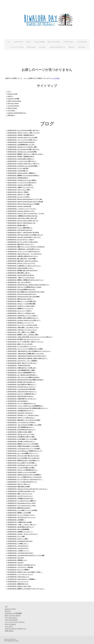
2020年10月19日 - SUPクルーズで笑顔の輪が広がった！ (23, 470)
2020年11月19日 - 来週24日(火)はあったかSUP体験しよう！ (24, 460)
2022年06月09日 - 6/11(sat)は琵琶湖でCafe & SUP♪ (21, 289)
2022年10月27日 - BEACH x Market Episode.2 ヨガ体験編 (23, 204)
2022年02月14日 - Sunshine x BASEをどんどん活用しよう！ (24, 320)
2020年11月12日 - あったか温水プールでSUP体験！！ (22, 463)
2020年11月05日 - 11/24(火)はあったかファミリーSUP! (22, 465)
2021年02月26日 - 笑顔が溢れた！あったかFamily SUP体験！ (24, 420)
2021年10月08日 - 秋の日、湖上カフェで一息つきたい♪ (22, 363)
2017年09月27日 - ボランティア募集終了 (18, 570)
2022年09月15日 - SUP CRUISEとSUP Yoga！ (20, 230)
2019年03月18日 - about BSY (16, 563)
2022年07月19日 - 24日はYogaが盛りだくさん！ (21, 268)
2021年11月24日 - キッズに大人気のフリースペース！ (22, 346)
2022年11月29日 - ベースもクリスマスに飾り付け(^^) (22, 183)
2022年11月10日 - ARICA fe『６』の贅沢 (19, 194)
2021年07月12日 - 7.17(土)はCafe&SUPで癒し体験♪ (21, 389)
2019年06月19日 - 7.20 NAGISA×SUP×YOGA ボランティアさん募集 (26, 555)
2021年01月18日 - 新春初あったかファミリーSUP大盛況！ (23, 444)
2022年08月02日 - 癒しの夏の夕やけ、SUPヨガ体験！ (22, 259)
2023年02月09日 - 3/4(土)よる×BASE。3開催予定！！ (22, 173)
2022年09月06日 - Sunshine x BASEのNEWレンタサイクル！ (24, 237)
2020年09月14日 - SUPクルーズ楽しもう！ (19, 484)
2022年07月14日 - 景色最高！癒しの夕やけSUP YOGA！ (23, 270)
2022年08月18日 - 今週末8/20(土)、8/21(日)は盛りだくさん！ (24, 249)
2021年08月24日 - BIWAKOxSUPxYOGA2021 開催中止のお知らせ (25, 380)
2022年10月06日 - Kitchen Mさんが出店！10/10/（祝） (22, 218)
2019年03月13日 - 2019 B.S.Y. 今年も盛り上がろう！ (22, 565)
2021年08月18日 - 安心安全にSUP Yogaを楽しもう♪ (22, 382)
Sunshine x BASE (18, 42)
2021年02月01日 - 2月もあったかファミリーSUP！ (21, 434)
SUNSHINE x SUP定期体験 (13, 613)
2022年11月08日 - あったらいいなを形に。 (19, 197)
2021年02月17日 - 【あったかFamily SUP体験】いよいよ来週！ (25, 425)
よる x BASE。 (42, 47)
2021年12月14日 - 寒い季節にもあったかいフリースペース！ (24, 339)
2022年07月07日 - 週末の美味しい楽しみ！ (19, 273)
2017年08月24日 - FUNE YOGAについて (18, 577)
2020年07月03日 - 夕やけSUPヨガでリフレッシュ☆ (21, 517)
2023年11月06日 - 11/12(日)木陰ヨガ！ (18, 171)
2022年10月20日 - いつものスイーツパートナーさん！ (22, 209)
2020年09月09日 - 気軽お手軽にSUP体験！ (19, 487)
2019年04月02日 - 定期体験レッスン (17, 560)
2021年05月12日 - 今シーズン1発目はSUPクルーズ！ (22, 403)
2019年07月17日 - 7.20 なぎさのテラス (18, 546)
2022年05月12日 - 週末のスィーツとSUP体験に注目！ (22, 301)
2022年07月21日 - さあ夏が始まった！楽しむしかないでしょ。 (24, 266)
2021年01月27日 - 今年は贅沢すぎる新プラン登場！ (21, 437)
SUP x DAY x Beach (68, 42)
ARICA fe (29, 42)
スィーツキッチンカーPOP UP (16, 47)
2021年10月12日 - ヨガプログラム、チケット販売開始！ (23, 361)
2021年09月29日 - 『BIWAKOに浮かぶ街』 (19, 365)
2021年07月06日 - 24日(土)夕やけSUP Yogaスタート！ (22, 392)
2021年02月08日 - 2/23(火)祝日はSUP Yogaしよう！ (22, 430)
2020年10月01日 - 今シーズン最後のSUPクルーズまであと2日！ (25, 477)
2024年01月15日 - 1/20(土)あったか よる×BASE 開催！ (22, 152)
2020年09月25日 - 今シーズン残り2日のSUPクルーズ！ (22, 482)
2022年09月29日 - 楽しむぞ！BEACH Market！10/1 (21, 223)
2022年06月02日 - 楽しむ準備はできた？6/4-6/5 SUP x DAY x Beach (26, 292)
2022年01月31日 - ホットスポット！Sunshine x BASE (22, 325)
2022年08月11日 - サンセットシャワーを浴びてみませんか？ (24, 251)
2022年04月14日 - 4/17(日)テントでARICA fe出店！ (21, 306)
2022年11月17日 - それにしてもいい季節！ (19, 190)
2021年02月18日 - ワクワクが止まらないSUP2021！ (22, 422)
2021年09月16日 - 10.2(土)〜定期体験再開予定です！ (22, 373)
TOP (6, 607)
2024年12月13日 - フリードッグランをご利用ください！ (23, 140)
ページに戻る (55, 78)
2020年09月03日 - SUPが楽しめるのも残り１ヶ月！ (21, 491)
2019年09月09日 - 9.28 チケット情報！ (18, 539)
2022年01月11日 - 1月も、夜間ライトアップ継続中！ (22, 332)
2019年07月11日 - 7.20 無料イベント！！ (19, 551)
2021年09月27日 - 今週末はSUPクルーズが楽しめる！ (22, 368)
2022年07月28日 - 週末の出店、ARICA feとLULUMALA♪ (23, 261)
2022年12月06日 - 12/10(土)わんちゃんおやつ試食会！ (22, 180)
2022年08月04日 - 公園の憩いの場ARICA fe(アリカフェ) (23, 256)
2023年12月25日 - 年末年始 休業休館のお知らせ (21, 157)
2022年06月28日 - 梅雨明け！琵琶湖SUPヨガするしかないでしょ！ (26, 280)
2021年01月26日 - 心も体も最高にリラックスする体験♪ (22, 439)
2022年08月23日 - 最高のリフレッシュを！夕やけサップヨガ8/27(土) (26, 247)
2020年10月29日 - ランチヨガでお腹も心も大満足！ (21, 468)
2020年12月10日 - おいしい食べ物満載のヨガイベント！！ (23, 453)
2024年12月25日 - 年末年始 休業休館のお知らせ (21, 135)
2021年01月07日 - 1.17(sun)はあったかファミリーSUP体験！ (24, 449)
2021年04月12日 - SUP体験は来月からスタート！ (21, 411)
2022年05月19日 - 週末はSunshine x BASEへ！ (20, 299)
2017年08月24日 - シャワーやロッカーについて (20, 574)
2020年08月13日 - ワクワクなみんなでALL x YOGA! (22, 506)
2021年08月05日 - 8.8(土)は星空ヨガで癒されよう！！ (22, 384)
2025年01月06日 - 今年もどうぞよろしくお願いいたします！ (24, 133)
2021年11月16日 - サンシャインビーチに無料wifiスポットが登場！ (25, 349)
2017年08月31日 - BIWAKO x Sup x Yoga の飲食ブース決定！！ (25, 572)
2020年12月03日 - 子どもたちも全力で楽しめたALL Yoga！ (24, 456)
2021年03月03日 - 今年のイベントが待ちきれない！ (21, 418)
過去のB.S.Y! (72, 47)
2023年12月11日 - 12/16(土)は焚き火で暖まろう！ (21, 159)
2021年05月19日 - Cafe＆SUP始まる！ (18, 401)
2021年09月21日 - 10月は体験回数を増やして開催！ (22, 370)
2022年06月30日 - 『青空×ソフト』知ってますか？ (21, 278)
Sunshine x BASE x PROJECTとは (15, 629)
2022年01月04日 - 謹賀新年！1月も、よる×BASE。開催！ (23, 335)
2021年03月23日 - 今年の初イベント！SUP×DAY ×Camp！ (23, 415)
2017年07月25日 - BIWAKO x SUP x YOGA (19, 586)
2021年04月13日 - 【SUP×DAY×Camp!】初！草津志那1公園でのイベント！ (28, 408)
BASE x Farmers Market (54, 42)
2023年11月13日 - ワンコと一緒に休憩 (18, 168)
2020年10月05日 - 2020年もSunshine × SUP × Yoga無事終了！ (25, 475)
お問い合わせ (82, 47)
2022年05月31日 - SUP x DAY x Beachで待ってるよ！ (22, 294)
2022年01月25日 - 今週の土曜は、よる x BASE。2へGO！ (23, 327)
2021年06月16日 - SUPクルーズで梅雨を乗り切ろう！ (22, 394)
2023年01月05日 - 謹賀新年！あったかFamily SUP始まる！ (24, 175)
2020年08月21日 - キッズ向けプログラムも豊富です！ (22, 501)
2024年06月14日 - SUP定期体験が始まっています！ (21, 145)
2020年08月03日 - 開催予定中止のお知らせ (19, 508)
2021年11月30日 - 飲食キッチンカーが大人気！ (20, 344)
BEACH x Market (31, 47)
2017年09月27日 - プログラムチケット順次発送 (20, 567)
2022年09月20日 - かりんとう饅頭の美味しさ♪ (20, 228)
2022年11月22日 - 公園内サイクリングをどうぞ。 (21, 187)
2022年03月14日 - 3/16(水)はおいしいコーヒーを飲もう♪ (23, 316)
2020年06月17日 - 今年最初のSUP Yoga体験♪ (20, 522)
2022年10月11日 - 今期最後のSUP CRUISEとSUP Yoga (22, 216)
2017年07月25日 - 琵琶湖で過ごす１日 (18, 584)
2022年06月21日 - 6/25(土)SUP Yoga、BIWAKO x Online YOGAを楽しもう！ (29, 285)
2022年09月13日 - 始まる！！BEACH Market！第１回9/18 (23, 232)
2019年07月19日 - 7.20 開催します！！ (18, 544)
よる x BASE (9, 626)
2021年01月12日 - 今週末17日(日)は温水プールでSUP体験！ (24, 446)
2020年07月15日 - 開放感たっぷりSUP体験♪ (19, 513)
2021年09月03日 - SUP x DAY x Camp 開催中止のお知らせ (23, 377)
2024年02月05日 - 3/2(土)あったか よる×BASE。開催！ (22, 147)
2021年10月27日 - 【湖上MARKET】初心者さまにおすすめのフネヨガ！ (27, 356)
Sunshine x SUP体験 (39, 42)
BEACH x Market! (10, 624)
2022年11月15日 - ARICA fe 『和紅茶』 (18, 192)
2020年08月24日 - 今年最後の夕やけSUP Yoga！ (21, 498)
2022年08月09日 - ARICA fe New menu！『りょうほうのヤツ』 (25, 254)
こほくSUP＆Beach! (11, 620)
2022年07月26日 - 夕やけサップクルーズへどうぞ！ (21, 263)
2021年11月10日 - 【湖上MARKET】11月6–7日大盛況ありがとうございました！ (29, 351)
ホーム (9, 42)
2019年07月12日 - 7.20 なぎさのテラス (18, 548)
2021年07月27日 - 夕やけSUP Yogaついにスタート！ (22, 387)
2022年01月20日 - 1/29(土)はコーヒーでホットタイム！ (22, 330)
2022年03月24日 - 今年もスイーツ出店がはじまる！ (21, 313)
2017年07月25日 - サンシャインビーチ (18, 582)
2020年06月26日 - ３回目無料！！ (17, 520)
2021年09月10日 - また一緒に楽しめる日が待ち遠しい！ (23, 375)
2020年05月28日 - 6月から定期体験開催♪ (18, 529)
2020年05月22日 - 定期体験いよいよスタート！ (20, 532)
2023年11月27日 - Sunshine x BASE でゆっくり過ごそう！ (24, 164)
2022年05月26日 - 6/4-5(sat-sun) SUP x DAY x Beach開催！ (24, 297)
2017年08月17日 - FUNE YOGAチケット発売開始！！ (22, 579)
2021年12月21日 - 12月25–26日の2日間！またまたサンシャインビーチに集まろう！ (30, 337)
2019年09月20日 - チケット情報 (16, 536)
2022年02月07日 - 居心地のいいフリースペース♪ (21, 323)
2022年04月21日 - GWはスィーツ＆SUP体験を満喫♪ (22, 304)
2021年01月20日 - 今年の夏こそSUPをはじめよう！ (21, 441)
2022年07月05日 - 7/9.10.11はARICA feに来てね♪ (21, 275)
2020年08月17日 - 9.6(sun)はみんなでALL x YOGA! (22, 503)
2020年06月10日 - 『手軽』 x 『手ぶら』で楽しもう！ (22, 525)
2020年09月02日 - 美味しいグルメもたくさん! (20, 494)
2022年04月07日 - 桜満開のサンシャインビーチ (20, 308)
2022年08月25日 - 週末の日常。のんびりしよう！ (21, 244)
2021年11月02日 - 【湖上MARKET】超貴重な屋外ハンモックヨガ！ (26, 354)
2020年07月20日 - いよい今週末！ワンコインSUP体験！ (23, 510)
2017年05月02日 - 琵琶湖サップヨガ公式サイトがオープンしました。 (26, 589)
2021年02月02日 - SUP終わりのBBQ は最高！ (20, 432)
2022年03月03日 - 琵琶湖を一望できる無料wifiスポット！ (23, 318)
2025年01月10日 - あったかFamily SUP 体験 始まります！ (24, 130)
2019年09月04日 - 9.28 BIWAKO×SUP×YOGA (20, 541)
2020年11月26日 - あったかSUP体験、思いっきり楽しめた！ (24, 458)
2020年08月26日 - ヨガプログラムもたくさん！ (20, 496)
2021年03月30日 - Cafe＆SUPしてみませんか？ (20, 413)
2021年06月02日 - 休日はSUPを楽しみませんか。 (21, 396)
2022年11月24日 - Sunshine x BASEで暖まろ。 (20, 185)
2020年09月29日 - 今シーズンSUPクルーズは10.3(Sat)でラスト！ (25, 479)
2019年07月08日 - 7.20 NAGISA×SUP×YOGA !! (20, 553)
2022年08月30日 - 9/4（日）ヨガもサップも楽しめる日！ (23, 242)
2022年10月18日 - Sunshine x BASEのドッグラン (21, 211)
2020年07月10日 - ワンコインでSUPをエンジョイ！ (21, 515)
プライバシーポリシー (10, 639)
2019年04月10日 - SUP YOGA (16, 558)
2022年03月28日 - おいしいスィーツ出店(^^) (20, 311)
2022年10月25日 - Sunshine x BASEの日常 (19, 206)
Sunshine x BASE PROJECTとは (57, 47)
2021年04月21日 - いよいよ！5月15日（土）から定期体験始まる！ (25, 406)
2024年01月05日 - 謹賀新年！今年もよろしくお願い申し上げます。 (26, 154)
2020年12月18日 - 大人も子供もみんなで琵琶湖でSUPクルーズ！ (25, 451)
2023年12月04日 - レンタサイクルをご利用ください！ (22, 161)
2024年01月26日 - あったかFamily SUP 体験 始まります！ (24, 149)
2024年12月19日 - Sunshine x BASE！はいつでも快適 (22, 138)
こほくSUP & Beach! (82, 42)
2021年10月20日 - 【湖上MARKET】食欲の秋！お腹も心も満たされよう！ (28, 358)
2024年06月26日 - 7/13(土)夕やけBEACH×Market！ (21, 142)
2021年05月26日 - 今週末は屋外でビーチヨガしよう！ (22, 399)
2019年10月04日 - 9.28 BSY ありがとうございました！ (23, 534)
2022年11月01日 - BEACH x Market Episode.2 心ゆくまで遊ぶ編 (25, 202)
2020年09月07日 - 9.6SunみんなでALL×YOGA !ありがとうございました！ (28, 489)
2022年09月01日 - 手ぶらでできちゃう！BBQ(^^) (21, 240)
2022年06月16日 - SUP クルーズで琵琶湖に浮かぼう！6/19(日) (24, 287)
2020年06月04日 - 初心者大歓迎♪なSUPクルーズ (21, 527)
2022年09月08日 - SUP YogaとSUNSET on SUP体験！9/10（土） (25, 235)
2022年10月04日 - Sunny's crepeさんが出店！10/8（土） (23, 221)
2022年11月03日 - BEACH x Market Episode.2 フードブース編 (25, 199)
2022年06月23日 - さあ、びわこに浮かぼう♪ (19, 282)
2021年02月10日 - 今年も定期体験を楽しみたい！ (21, 427)
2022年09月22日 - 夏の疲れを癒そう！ (18, 225)
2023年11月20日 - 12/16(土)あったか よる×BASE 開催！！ (23, 166)
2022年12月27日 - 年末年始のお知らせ (18, 178)
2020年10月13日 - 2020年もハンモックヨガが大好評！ (22, 472)
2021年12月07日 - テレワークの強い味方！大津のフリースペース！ (26, 342)
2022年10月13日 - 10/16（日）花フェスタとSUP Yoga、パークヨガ (26, 213)
